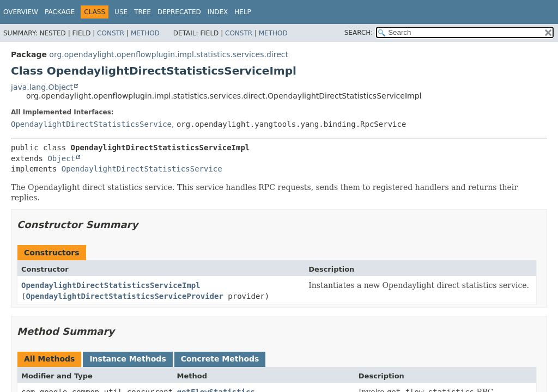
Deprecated (179, 12)
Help (243, 12)
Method (145, 33)
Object (61, 158)
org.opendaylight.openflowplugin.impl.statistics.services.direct (169, 54)
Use (121, 12)
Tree (142, 12)
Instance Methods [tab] (128, 359)
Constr (111, 33)
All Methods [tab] (49, 359)
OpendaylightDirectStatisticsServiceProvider (124, 296)
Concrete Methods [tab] (220, 359)
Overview (21, 12)
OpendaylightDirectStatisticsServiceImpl (111, 285)
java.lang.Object (42, 87)
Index (218, 12)
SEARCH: (359, 33)
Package (60, 12)
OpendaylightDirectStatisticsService (91, 124)
